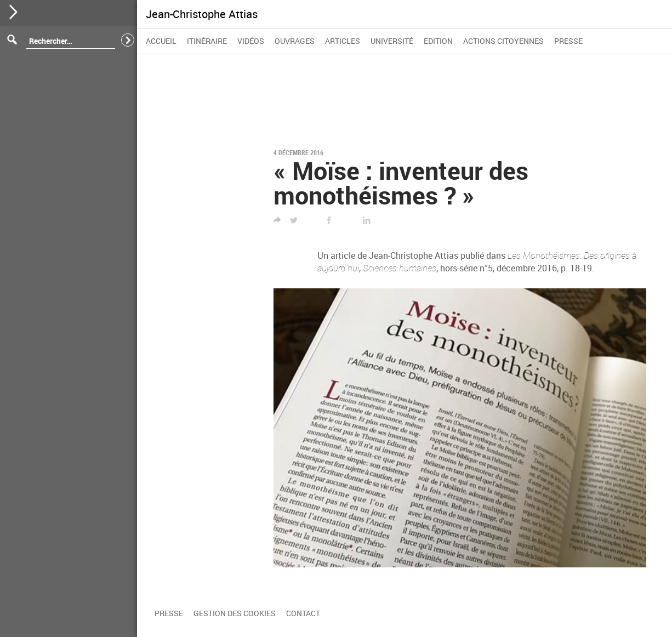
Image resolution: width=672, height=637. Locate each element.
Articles (343, 41)
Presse (568, 41)
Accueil (161, 41)
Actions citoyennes (503, 41)
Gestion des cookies (235, 613)
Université (392, 41)
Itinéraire (207, 41)
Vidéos (251, 41)
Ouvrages (295, 41)
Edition (438, 41)
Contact (303, 613)
